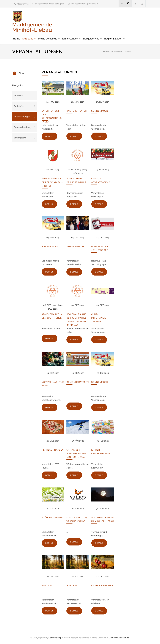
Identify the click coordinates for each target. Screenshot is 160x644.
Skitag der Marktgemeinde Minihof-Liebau (76, 453)
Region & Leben (115, 39)
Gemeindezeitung (23, 127)
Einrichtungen (72, 39)
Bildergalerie (20, 138)
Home (17, 39)
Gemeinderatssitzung (81, 382)
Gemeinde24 (55, 638)
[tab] (25, 73)
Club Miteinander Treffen (99, 318)
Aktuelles (29, 39)
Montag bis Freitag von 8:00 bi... (85, 4)
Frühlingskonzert (54, 518)
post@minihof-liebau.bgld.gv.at (49, 4)
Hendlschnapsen (53, 450)
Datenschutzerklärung (119, 638)
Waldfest (48, 585)
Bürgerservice (93, 39)
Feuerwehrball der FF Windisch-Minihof (53, 182)
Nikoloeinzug (75, 246)
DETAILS (49, 136)
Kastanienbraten (102, 585)
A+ (122, 4)
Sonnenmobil (100, 111)
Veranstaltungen (22, 117)
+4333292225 (23, 4)
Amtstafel (19, 106)
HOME (106, 51)
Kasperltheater (77, 111)
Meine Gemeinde (49, 39)
